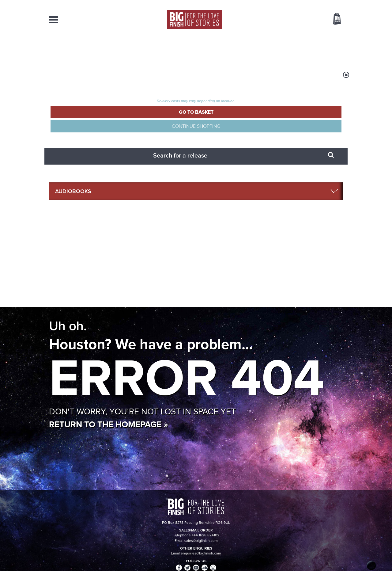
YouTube (278, 280)
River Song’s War (281, 411)
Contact (330, 49)
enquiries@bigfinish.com (208, 508)
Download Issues (329, 514)
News (221, 49)
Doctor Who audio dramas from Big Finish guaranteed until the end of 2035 (297, 359)
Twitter (241, 280)
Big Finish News (77, 339)
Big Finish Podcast (263, 285)
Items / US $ (305, 20)
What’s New (182, 49)
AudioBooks (82, 49)
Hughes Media (81, 562)
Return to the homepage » (109, 188)
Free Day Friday (125, 411)
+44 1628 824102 (158, 503)
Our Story (335, 503)
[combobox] (288, 35)
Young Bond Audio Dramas (145, 350)
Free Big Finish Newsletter (7, 137)
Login (309, 4)
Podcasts (257, 49)
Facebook (223, 280)
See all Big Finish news (312, 340)
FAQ (339, 508)
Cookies (153, 555)
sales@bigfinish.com (152, 508)
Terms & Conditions (179, 555)
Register (329, 4)
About (294, 49)
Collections (132, 49)
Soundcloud (303, 280)
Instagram (258, 280)
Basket (333, 19)
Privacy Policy (62, 307)
